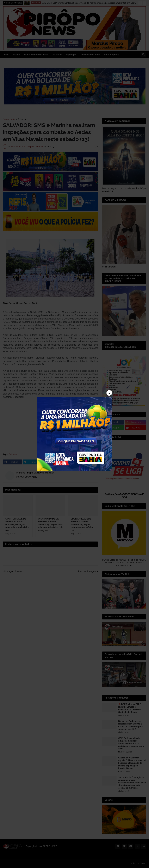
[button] (140, 3)
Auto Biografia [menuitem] (111, 55)
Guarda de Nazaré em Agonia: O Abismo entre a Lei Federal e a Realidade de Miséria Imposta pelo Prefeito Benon (132, 763)
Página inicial (9, 119)
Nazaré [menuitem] (16, 55)
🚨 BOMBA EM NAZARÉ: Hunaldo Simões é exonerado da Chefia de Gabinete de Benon (130, 708)
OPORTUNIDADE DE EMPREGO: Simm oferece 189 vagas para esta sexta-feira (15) (82, 524)
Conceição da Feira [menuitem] (90, 55)
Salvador (22, 119)
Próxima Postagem (87, 571)
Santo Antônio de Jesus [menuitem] (36, 55)
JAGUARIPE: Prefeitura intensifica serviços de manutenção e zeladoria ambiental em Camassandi (90, 3)
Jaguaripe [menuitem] (71, 55)
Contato (142, 863)
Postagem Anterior (13, 571)
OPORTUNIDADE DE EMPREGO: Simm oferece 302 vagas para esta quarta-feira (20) (17, 524)
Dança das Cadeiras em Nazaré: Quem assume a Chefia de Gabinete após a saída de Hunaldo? (131, 725)
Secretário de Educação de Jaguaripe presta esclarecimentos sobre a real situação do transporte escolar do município (132, 783)
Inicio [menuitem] (6, 55)
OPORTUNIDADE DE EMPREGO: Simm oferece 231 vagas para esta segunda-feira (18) (50, 523)
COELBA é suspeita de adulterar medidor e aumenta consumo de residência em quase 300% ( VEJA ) (132, 744)
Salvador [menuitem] (57, 55)
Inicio (132, 863)
